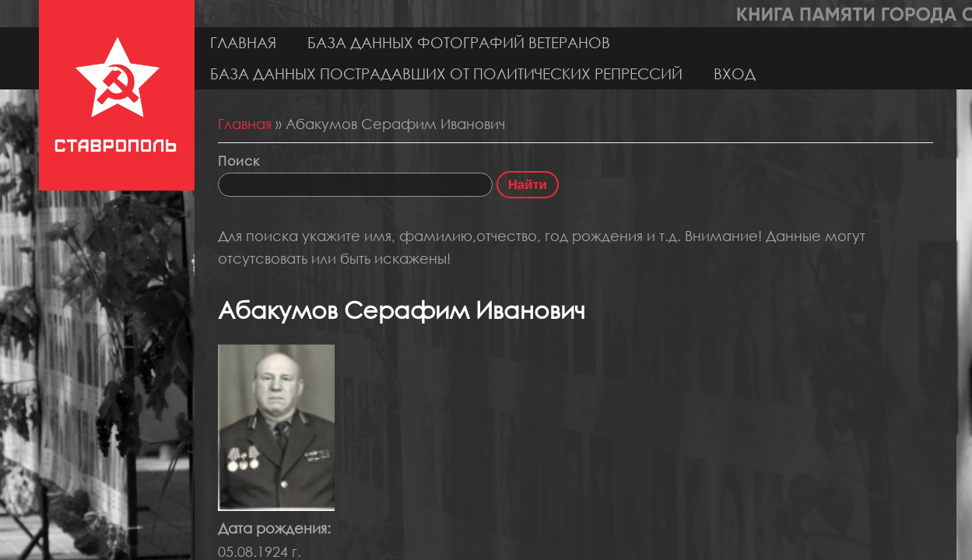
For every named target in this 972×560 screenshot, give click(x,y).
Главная (243, 42)
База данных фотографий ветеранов (459, 42)
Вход (735, 73)
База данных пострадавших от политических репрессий (446, 73)
